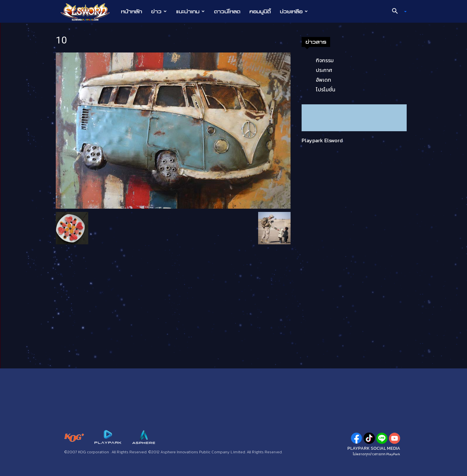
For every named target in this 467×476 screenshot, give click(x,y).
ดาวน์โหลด (227, 11)
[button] (397, 12)
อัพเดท (323, 80)
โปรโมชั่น (326, 89)
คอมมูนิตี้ (260, 11)
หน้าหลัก (132, 11)
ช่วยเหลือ (294, 11)
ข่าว (159, 11)
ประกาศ (324, 70)
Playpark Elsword (322, 140)
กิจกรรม (325, 60)
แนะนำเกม (190, 11)
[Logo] (88, 12)
